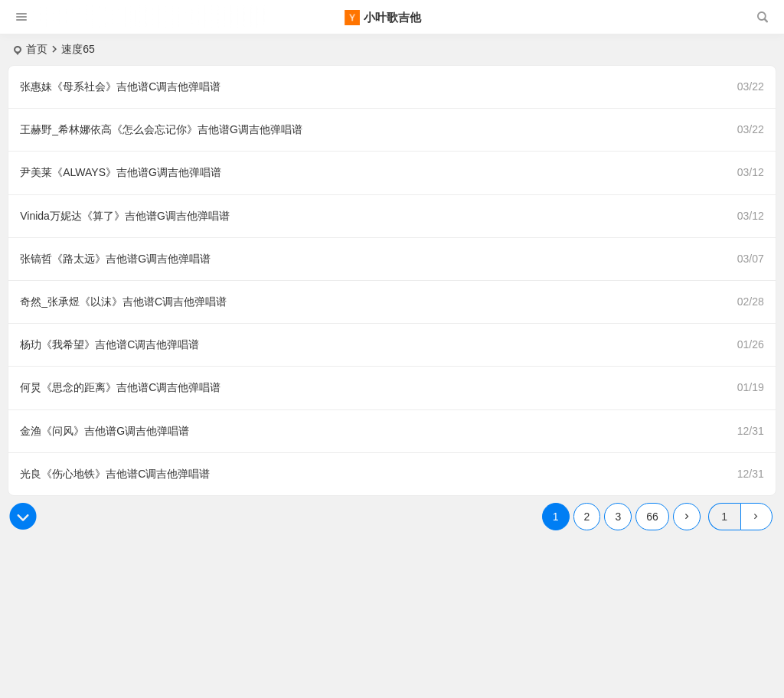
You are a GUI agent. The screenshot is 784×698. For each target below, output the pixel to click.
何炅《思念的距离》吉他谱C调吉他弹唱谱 (120, 387)
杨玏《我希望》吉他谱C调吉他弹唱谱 (109, 344)
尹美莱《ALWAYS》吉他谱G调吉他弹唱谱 (121, 172)
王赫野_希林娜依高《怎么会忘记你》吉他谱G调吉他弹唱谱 (161, 129)
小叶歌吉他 (392, 17)
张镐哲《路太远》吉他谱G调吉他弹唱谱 (115, 259)
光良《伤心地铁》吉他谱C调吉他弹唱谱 (115, 474)
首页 (37, 49)
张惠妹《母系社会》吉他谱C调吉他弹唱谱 (120, 86)
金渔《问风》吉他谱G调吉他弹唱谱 (105, 431)
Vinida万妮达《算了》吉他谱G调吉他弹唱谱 (125, 216)
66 (652, 517)
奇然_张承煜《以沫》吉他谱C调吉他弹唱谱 (123, 302)
